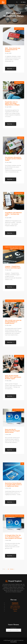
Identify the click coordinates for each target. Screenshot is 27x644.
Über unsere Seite (15, 606)
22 (8, 569)
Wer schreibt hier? (15, 608)
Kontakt (15, 609)
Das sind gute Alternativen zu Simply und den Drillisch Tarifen (13, 159)
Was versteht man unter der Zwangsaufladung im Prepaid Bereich (13, 322)
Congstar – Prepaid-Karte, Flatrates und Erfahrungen (13, 267)
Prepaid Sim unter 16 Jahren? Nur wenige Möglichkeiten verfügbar (12, 103)
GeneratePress (14, 642)
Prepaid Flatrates (14, 248)
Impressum (15, 603)
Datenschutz (15, 605)
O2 (14, 410)
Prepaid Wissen (19, 29)
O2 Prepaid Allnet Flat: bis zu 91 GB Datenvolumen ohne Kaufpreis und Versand (13, 537)
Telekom (21, 248)
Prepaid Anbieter (19, 247)
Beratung (21, 138)
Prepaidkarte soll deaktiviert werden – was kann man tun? (13, 214)
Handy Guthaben (11, 301)
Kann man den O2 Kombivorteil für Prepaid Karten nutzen (12, 431)
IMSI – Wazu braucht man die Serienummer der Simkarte (13, 50)
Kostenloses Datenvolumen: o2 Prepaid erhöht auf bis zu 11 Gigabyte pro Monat (13, 485)
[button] (17, 2)
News (15, 611)
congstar (7, 247)
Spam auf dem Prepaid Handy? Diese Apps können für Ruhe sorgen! (13, 377)
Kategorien (13, 628)
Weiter (12, 569)
